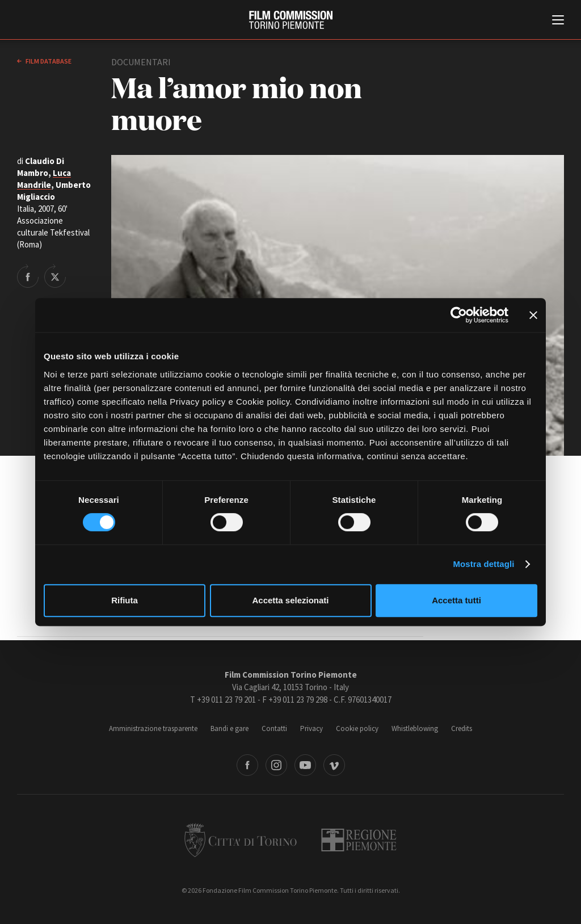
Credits (462, 728)
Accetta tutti (456, 600)
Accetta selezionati (290, 600)
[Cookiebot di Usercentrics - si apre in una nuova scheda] (459, 315)
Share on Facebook (28, 276)
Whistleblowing (415, 728)
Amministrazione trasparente (153, 728)
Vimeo (334, 765)
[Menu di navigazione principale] (558, 21)
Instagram (276, 765)
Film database (48, 61)
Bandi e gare (230, 728)
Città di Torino (241, 840)
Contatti (274, 728)
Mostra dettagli (483, 564)
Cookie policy (357, 728)
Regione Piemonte (359, 840)
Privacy (311, 728)
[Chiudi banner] (533, 315)
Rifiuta (125, 600)
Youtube (305, 765)
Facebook (247, 765)
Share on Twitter (55, 276)
